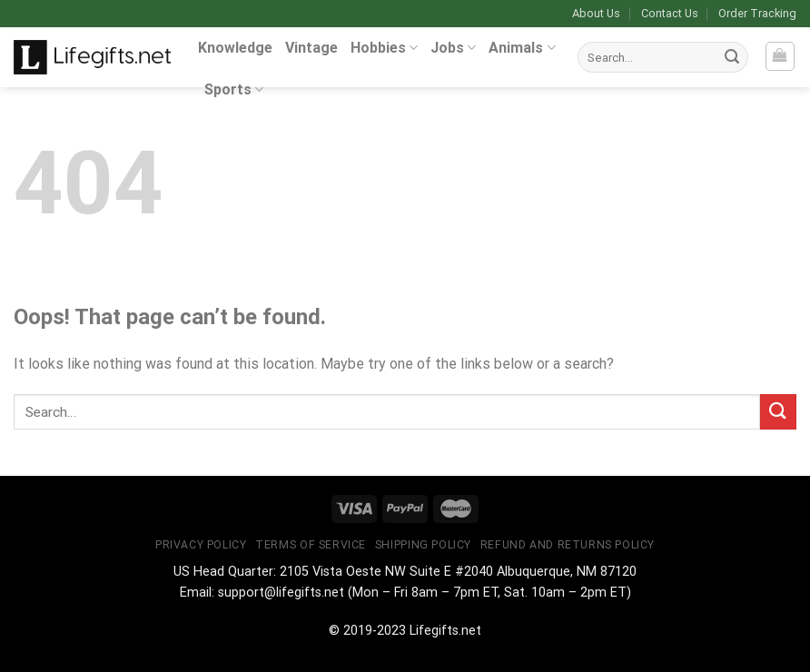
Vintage (311, 48)
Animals (522, 48)
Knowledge (235, 48)
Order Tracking (757, 13)
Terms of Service (311, 545)
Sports (234, 89)
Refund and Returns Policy (568, 545)
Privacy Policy (201, 545)
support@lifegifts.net (281, 593)
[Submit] (732, 57)
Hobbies (384, 48)
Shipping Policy (423, 545)
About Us (596, 13)
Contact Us (670, 13)
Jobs (453, 48)
